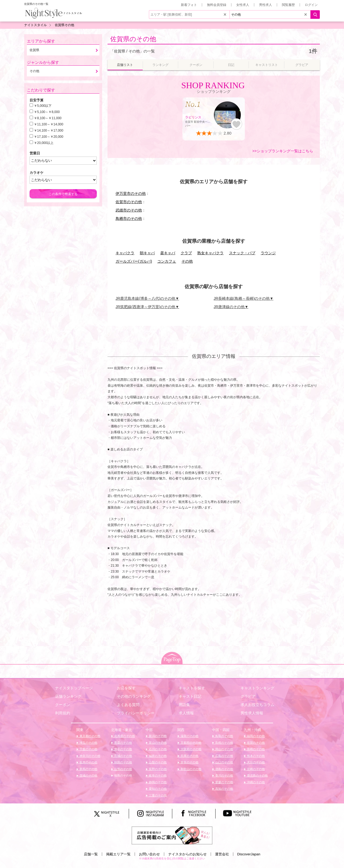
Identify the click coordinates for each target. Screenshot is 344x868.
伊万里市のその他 (131, 193)
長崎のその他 (255, 749)
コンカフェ (167, 261)
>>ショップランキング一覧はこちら (283, 151)
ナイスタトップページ (74, 688)
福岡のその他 (255, 736)
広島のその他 (224, 756)
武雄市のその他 (129, 210)
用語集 (184, 705)
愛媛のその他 (224, 782)
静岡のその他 (157, 782)
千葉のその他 (88, 749)
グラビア (248, 696)
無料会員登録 (217, 5)
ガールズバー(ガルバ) (134, 261)
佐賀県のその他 (133, 39)
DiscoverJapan (249, 854)
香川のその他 (224, 775)
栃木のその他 (88, 762)
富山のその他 (157, 743)
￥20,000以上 (44, 143)
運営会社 (222, 854)
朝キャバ (147, 253)
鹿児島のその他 (257, 775)
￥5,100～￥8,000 (47, 112)
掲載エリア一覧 (118, 854)
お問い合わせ (149, 854)
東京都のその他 (89, 736)
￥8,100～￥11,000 (48, 118)
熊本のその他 (255, 756)
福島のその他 (123, 775)
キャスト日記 (190, 696)
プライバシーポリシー (136, 713)
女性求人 (243, 5)
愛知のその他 (157, 789)
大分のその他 (255, 762)
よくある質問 (128, 705)
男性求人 (266, 5)
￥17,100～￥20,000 (49, 137)
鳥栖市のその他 (129, 218)
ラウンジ (268, 253)
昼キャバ (168, 253)
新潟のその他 (157, 736)
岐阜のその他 (157, 775)
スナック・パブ (242, 253)
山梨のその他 (157, 762)
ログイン (311, 5)
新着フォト (189, 5)
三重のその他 (157, 795)
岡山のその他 (224, 749)
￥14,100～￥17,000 (49, 130)
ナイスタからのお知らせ (187, 854)
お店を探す (126, 688)
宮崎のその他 (255, 769)
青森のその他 (123, 743)
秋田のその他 (123, 762)
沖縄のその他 (255, 782)
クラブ (186, 253)
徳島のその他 (224, 769)
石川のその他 (157, 749)
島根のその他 (224, 743)
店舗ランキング (68, 696)
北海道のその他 (124, 736)
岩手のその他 (123, 749)
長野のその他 (157, 769)
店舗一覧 (91, 854)
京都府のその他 (191, 743)
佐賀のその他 (255, 743)
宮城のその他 (123, 756)
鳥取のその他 (224, 736)
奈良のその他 (189, 762)
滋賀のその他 (189, 736)
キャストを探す (192, 688)
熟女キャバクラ (210, 253)
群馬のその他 (88, 769)
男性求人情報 (252, 713)
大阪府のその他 (191, 749)
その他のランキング (134, 696)
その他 (187, 261)
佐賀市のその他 (129, 202)
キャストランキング (257, 688)
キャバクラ (125, 253)
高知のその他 (224, 789)
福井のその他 (157, 756)
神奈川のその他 (89, 756)
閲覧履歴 (288, 5)
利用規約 (63, 713)
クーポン (63, 705)
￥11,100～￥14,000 (49, 124)
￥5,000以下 (43, 106)
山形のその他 (123, 769)
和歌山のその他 (191, 769)
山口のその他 (224, 762)
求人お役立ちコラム (257, 705)
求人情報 (186, 713)
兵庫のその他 (189, 756)
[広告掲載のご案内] (172, 835)
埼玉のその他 (88, 743)
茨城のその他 (88, 775)
